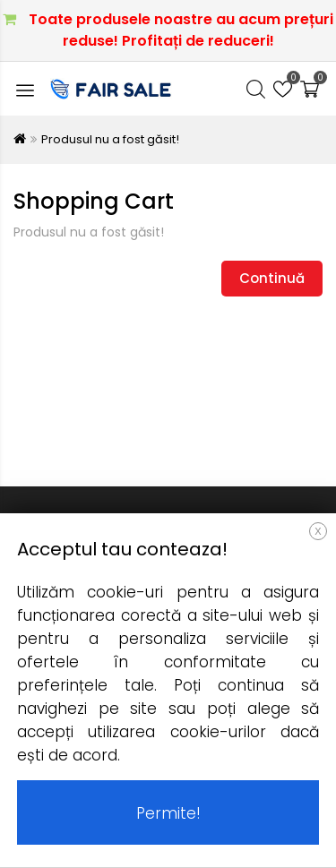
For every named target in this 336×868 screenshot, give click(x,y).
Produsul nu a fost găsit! (110, 139)
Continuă (272, 278)
